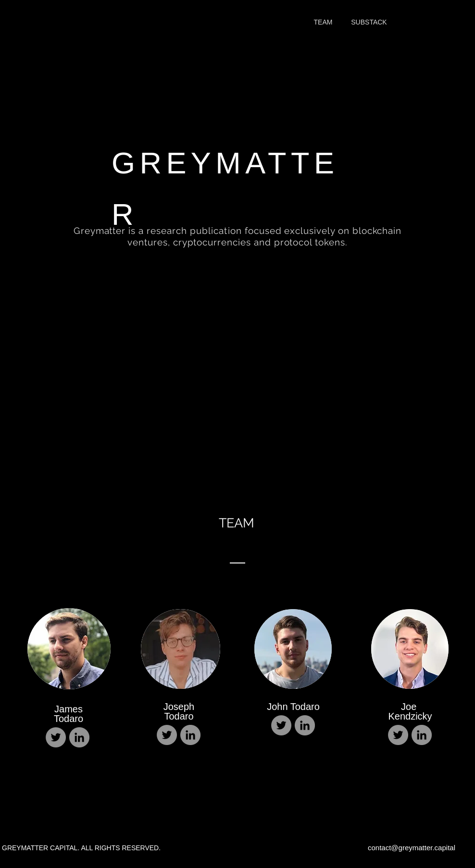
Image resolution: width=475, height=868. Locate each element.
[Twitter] (56, 737)
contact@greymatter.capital (412, 848)
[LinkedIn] (79, 737)
